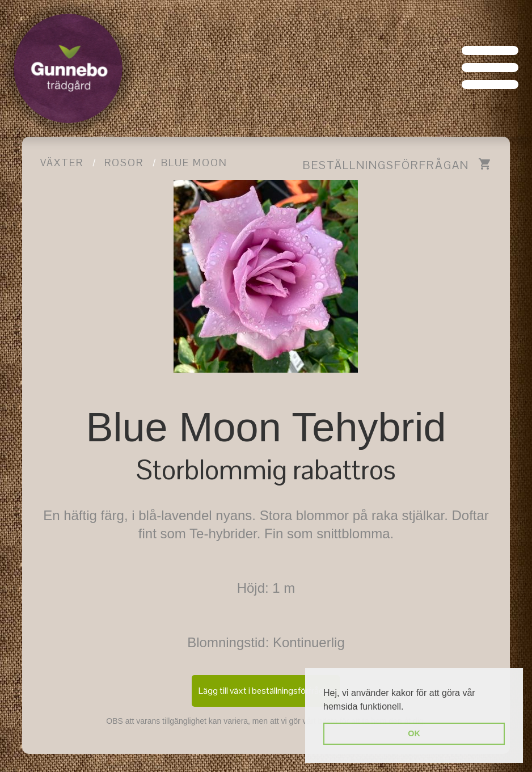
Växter (62, 163)
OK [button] (414, 733)
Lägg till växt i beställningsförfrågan (266, 691)
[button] (408, 707)
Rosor (124, 163)
